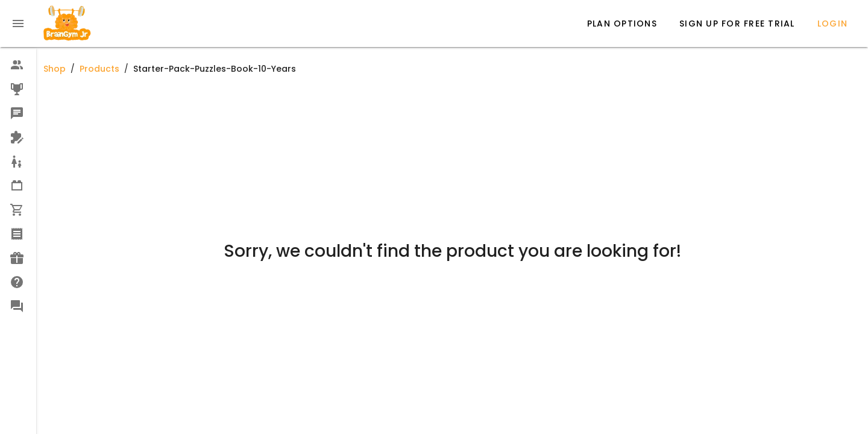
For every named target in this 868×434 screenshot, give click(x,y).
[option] (18, 65)
